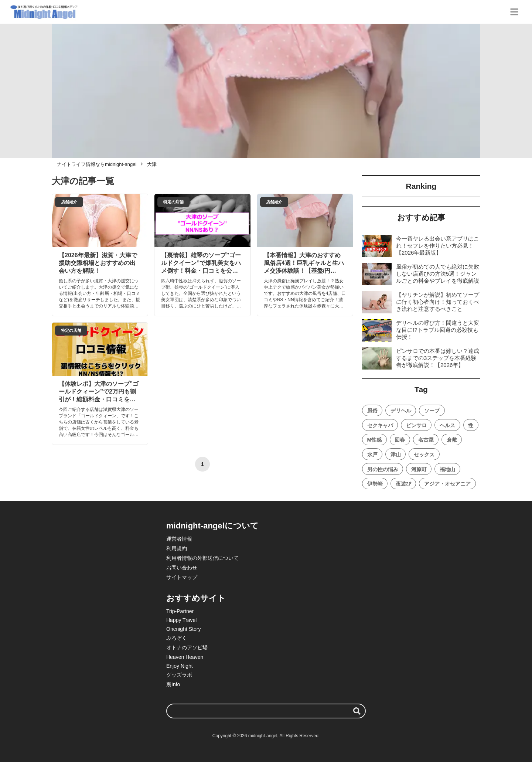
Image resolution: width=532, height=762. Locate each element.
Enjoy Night (180, 666)
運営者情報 (179, 539)
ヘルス (447, 425)
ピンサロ (416, 425)
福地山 (447, 469)
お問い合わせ (182, 568)
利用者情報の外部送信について (202, 558)
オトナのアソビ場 (187, 647)
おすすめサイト (196, 598)
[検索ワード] (266, 711)
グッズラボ (179, 675)
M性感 (375, 440)
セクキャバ (380, 425)
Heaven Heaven (185, 657)
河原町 (419, 469)
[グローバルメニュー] (514, 12)
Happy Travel (181, 620)
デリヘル (401, 411)
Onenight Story (183, 629)
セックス (424, 455)
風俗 (372, 411)
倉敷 (452, 440)
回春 (400, 440)
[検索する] (357, 711)
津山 (396, 455)
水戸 (372, 455)
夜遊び (403, 484)
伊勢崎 (375, 484)
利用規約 (177, 548)
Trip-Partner (180, 611)
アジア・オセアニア (447, 484)
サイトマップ (182, 577)
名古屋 (426, 440)
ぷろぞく (177, 638)
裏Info (173, 684)
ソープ (432, 411)
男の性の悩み (383, 469)
